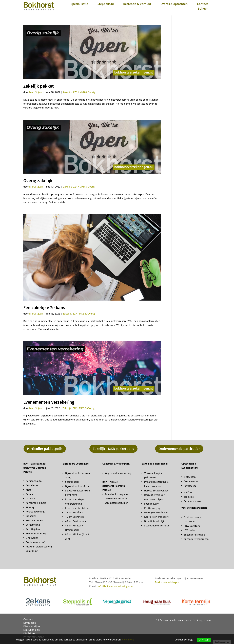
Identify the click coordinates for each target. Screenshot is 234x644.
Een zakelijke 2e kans (44, 308)
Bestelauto (32, 485)
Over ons (28, 619)
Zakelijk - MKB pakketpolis (113, 449)
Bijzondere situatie (194, 535)
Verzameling (33, 525)
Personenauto (34, 481)
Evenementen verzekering (49, 402)
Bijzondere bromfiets (77, 486)
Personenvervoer (193, 501)
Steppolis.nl (106, 4)
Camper (30, 494)
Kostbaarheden (34, 520)
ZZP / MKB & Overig (84, 92)
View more (128, 640)
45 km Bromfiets (74, 517)
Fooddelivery (151, 504)
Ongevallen (32, 538)
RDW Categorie (192, 526)
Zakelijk (67, 92)
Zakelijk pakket (39, 86)
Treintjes (189, 497)
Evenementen (191, 481)
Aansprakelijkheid (36, 503)
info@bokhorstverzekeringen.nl (115, 586)
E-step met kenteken (77, 508)
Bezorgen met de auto (157, 512)
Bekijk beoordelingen (167, 582)
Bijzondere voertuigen (196, 539)
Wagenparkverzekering (118, 473)
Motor (29, 490)
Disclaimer (29, 633)
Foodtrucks (190, 486)
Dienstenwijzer (32, 626)
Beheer (203, 8)
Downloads (30, 623)
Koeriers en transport (156, 517)
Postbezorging (152, 508)
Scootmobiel (72, 482)
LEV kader (189, 530)
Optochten (190, 477)
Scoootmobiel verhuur (157, 526)
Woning (30, 507)
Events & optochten (174, 4)
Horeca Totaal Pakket (156, 491)
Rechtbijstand (34, 529)
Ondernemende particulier (179, 449)
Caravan (30, 498)
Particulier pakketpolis (45, 449)
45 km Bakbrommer (76, 521)
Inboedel (31, 516)
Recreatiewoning (35, 512)
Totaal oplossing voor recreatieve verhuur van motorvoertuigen (117, 498)
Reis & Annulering (36, 533)
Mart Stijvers (36, 92)
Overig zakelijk (38, 181)
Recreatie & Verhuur (137, 4)
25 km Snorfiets (74, 512)
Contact (202, 4)
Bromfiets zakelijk (154, 521)
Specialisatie (79, 4)
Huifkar (188, 492)
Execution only (32, 630)
